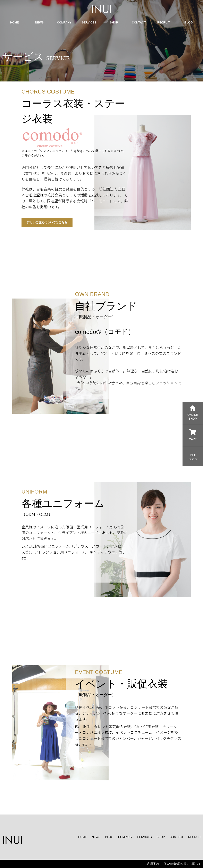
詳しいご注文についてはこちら (47, 222)
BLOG (109, 837)
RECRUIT (195, 837)
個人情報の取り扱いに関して (182, 864)
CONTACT (176, 837)
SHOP (161, 837)
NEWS (96, 837)
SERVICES (145, 837)
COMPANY (125, 837)
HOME (83, 837)
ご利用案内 (152, 864)
